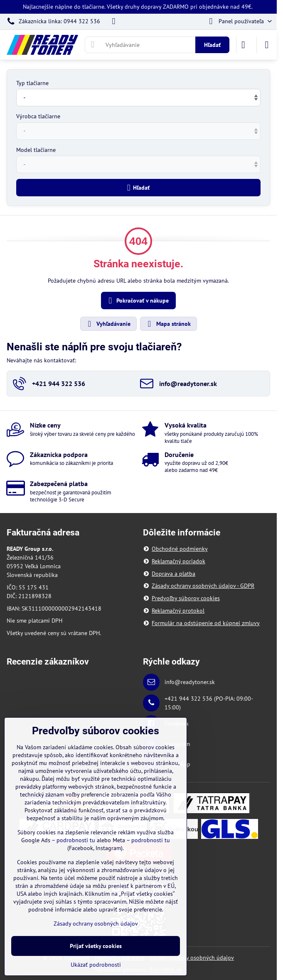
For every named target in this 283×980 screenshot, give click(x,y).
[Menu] (267, 45)
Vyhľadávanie (108, 324)
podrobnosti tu (76, 840)
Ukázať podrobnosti (96, 965)
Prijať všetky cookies (96, 946)
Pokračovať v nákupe (137, 301)
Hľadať (212, 45)
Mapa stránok (168, 324)
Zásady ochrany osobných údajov (192, 958)
